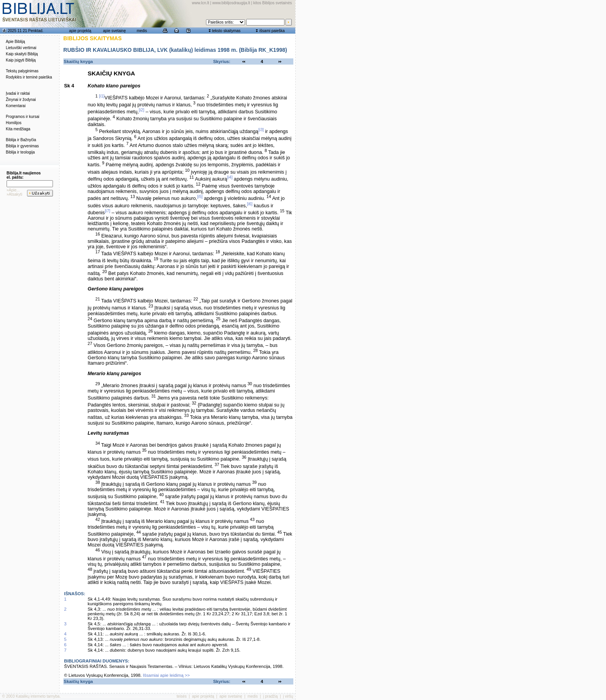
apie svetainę (115, 31)
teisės (182, 696)
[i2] (141, 110)
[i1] (102, 96)
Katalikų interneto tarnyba (38, 696)
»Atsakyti (14, 194)
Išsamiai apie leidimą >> (167, 675)
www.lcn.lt (201, 3)
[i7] (107, 211)
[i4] (230, 177)
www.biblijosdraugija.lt (231, 3)
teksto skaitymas (226, 31)
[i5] (200, 196)
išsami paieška (272, 31)
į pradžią (271, 696)
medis (142, 31)
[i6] (250, 204)
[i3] (261, 130)
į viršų (288, 696)
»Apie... (13, 190)
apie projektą (80, 31)
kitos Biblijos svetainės (272, 3)
